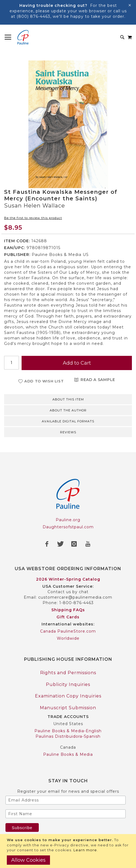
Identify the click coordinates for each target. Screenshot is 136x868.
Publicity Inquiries (68, 684)
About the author (68, 410)
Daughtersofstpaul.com (68, 527)
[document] (69, 851)
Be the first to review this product (33, 218)
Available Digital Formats (68, 421)
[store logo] (23, 37)
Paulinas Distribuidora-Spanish (68, 736)
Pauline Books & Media (68, 754)
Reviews (68, 432)
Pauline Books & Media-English (68, 731)
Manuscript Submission (68, 708)
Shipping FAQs (68, 610)
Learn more (85, 850)
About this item (68, 399)
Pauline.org (68, 520)
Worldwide (68, 638)
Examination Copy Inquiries (68, 696)
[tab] (68, 399)
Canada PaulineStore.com (68, 631)
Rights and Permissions (68, 673)
